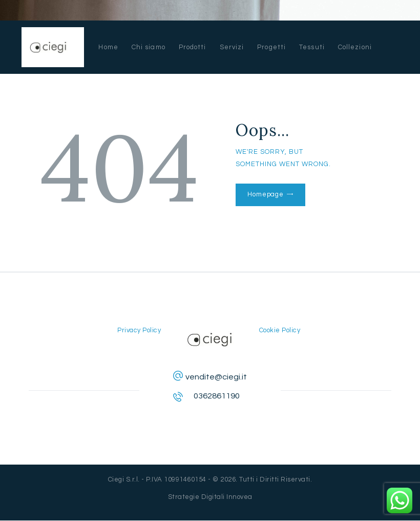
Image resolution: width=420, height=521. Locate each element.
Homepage (265, 194)
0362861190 (217, 396)
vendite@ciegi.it (216, 377)
